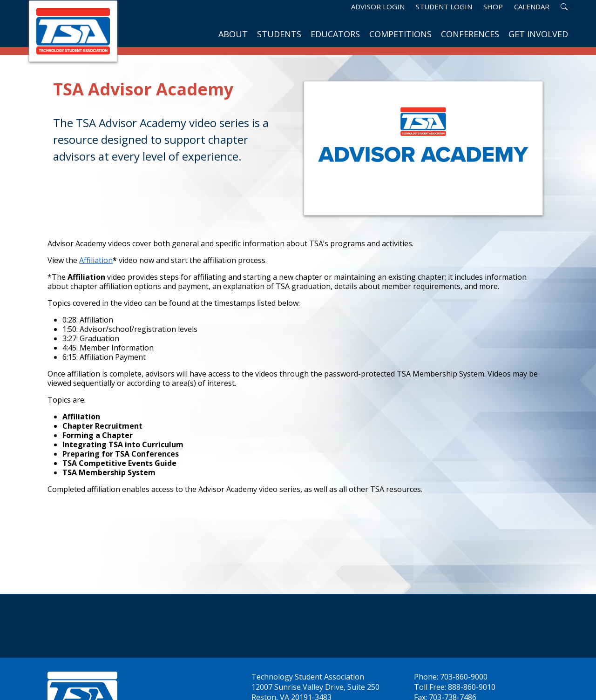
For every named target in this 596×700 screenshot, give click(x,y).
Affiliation (96, 260)
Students (279, 34)
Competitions (400, 34)
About (233, 34)
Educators (335, 34)
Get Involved (538, 34)
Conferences (470, 34)
